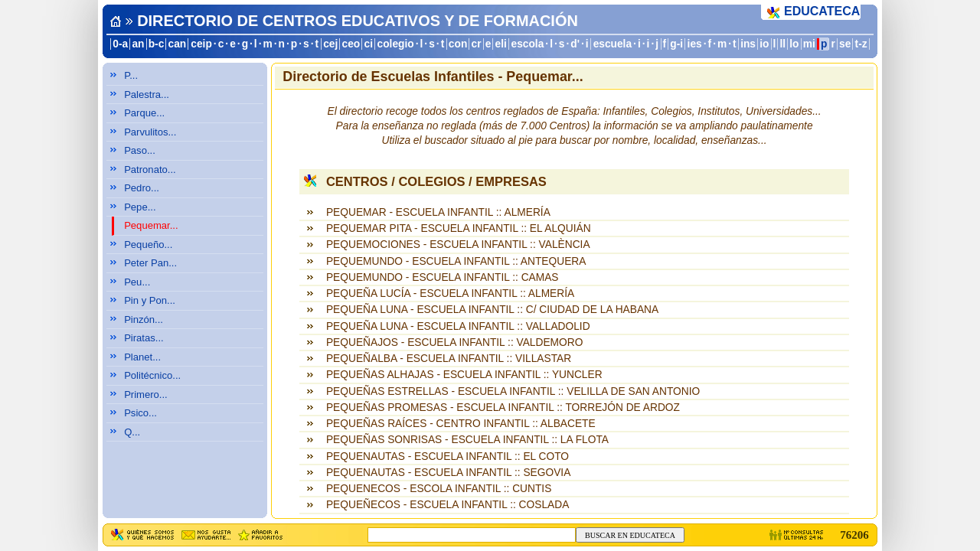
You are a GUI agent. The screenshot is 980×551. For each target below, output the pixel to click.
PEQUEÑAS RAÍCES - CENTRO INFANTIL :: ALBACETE (461, 424)
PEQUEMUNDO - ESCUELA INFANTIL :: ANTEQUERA (456, 261)
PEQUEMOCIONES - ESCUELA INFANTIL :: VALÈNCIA (458, 245)
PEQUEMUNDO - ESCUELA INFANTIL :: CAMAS (443, 277)
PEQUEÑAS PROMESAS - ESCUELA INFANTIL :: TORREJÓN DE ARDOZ (503, 408)
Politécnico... (152, 375)
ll (783, 44)
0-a (120, 44)
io (764, 44)
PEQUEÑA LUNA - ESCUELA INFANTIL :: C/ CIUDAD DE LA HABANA (492, 310)
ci (368, 44)
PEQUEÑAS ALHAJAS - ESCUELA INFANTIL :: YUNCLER (464, 375)
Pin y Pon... (150, 300)
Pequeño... (148, 245)
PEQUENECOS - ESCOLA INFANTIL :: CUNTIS (439, 489)
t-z (861, 44)
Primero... (146, 395)
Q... (132, 432)
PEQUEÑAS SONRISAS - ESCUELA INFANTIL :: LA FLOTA (467, 440)
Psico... (140, 413)
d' (575, 44)
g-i (676, 44)
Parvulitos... (150, 132)
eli (501, 44)
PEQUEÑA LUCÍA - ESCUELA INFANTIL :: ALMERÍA (450, 293)
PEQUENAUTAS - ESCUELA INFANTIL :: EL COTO (448, 456)
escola (527, 44)
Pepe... (140, 207)
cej (330, 44)
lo (794, 44)
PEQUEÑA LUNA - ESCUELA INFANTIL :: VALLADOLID (458, 326)
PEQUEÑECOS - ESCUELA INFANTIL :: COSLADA (448, 505)
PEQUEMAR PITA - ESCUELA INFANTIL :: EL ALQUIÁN (459, 228)
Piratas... (144, 338)
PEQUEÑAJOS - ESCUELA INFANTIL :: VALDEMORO (454, 342)
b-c (157, 44)
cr (477, 44)
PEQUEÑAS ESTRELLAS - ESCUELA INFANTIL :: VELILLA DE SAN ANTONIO (513, 391)
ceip (201, 44)
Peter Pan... (150, 263)
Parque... (144, 113)
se (845, 44)
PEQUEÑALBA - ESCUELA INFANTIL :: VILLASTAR (449, 359)
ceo (351, 44)
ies (695, 44)
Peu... (137, 282)
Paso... (140, 150)
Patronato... (150, 170)
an (138, 44)
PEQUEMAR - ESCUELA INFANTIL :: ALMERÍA (438, 212)
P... (131, 75)
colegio (396, 44)
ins (748, 44)
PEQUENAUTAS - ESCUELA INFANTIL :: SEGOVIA (448, 473)
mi (809, 44)
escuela (612, 44)
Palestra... (147, 95)
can (178, 44)
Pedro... (142, 188)
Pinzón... (144, 320)
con (458, 44)
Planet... (142, 357)
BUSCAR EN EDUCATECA (630, 535)
